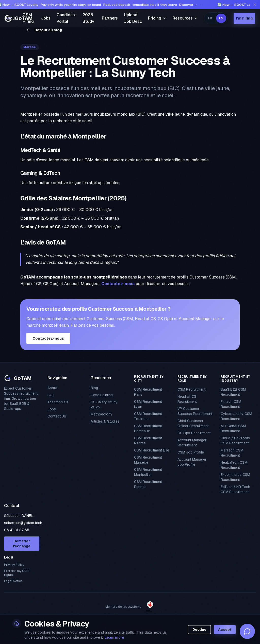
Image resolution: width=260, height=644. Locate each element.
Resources (185, 18)
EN (221, 18)
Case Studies (102, 395)
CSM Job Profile (191, 452)
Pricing (157, 18)
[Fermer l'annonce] (255, 5)
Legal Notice (13, 581)
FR (210, 18)
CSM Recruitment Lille (152, 450)
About (11, 18)
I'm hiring (244, 18)
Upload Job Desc (133, 18)
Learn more (114, 637)
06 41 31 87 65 (17, 530)
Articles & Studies (105, 421)
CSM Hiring (28, 18)
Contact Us (57, 416)
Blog (94, 388)
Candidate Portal (67, 18)
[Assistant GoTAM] (247, 631)
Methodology (102, 414)
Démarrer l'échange (22, 544)
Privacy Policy (14, 565)
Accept (225, 630)
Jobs (46, 18)
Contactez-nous (118, 284)
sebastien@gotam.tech (23, 523)
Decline (199, 630)
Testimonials (58, 402)
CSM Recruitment (191, 389)
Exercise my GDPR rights (17, 573)
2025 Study (88, 18)
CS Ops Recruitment (194, 433)
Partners (110, 18)
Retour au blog (44, 30)
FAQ (51, 395)
